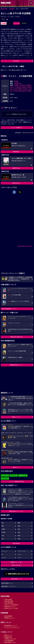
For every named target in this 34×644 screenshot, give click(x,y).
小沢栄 (15, 89)
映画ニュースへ (16, 417)
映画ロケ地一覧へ (17, 565)
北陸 (19, 532)
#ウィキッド (13, 475)
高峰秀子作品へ (16, 168)
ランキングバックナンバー (12, 627)
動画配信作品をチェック (16, 365)
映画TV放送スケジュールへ (17, 511)
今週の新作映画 (9, 601)
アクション (4, 551)
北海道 (3, 529)
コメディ (4, 558)
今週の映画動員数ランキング (9, 309)
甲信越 (3, 532)
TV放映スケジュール (10, 639)
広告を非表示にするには (25, 246)
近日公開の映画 (9, 603)
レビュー (16, 23)
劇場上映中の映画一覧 (17, 337)
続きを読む (16, 61)
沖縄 (19, 539)
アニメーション (22, 551)
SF (2, 554)
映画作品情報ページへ (7, 583)
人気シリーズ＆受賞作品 (11, 605)
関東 (19, 523)
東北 (19, 529)
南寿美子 (24, 87)
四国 (19, 536)
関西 (3, 526)
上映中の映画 (8, 599)
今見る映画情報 (9, 640)
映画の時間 (4, 9)
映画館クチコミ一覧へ (17, 562)
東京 (3, 523)
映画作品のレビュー (10, 606)
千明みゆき (25, 89)
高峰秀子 (17, 85)
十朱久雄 (16, 91)
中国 (3, 536)
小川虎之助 (18, 87)
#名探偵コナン (22, 475)
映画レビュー (17, 467)
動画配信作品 (8, 637)
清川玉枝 (22, 91)
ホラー (19, 558)
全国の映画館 (8, 616)
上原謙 (28, 85)
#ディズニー (4, 478)
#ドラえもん (4, 475)
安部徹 (20, 89)
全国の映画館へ (16, 543)
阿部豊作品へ (17, 152)
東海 (19, 526)
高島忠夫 (23, 85)
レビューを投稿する (16, 128)
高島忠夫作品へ (16, 183)
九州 (3, 539)
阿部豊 (16, 81)
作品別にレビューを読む (11, 608)
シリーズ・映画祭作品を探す (16, 482)
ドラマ (3, 19)
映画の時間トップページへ (9, 586)
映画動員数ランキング (11, 626)
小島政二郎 (17, 83)
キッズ (19, 554)
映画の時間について (16, 579)
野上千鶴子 (28, 91)
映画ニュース (8, 635)
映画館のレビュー (9, 618)
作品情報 (12, 9)
